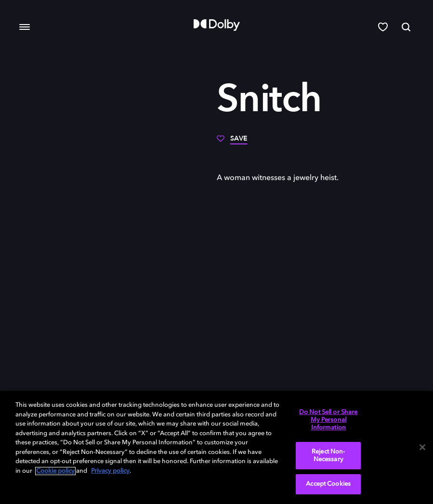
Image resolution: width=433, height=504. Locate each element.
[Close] (422, 447)
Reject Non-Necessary (328, 456)
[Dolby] (217, 25)
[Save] (232, 142)
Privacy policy (110, 471)
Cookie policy (55, 471)
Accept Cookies (328, 484)
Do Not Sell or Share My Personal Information (328, 420)
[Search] (406, 27)
